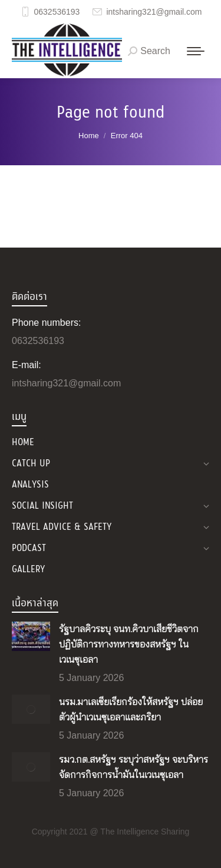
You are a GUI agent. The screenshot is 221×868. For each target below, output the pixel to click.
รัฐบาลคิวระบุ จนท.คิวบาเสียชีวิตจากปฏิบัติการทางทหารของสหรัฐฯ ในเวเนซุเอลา (129, 645)
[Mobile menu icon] (196, 51)
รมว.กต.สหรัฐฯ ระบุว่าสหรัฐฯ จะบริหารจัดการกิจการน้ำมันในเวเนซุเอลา (133, 767)
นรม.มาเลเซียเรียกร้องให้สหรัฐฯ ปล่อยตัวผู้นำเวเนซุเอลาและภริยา (131, 710)
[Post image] (31, 636)
